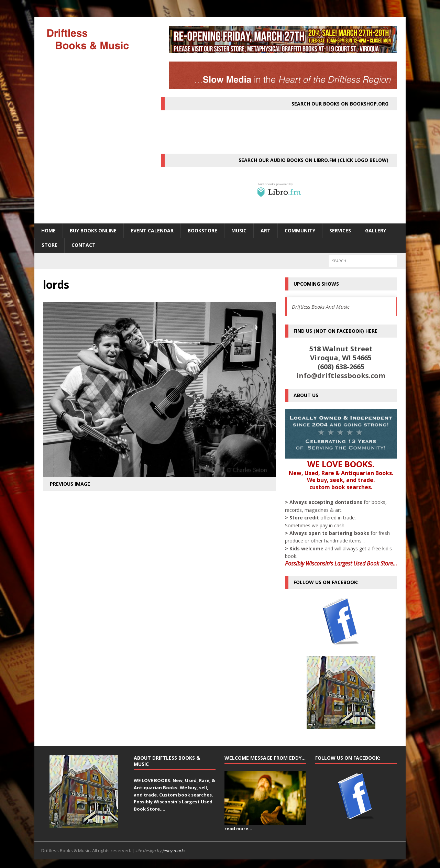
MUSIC (239, 230)
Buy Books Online (93, 230)
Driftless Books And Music (321, 307)
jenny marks (174, 850)
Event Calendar (152, 230)
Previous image (70, 484)
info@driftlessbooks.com (341, 376)
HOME (48, 230)
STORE (49, 245)
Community (300, 230)
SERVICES (340, 230)
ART (266, 230)
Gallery (376, 230)
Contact (84, 245)
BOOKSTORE (202, 230)
